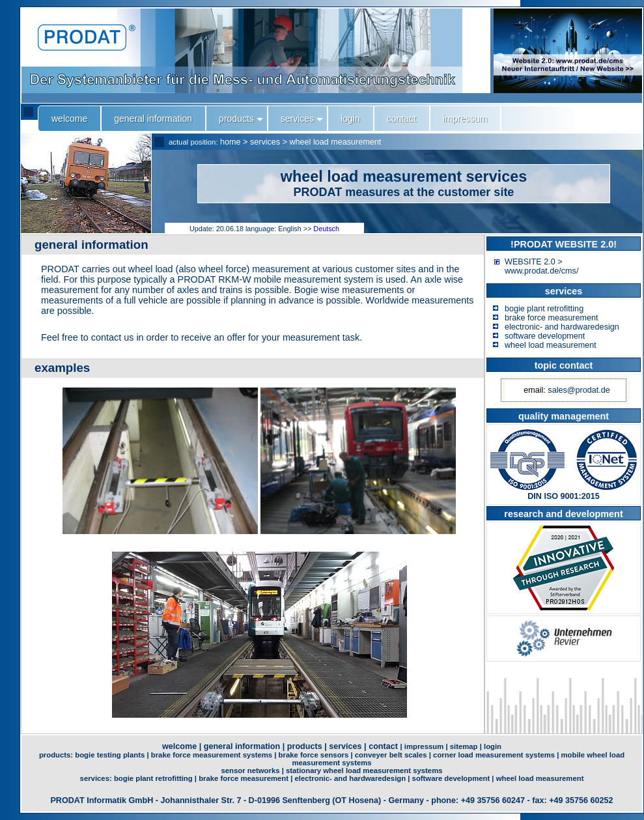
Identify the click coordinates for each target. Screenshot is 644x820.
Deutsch (326, 229)
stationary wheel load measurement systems (364, 771)
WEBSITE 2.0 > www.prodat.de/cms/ (541, 266)
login (493, 746)
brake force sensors (314, 755)
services (265, 142)
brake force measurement (552, 318)
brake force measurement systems (212, 755)
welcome (179, 746)
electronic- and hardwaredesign (562, 327)
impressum (424, 746)
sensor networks (251, 771)
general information (242, 746)
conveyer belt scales (391, 755)
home (231, 142)
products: (57, 755)
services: (97, 778)
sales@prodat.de (579, 390)
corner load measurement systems (494, 755)
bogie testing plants (110, 755)
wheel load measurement (336, 142)
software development (545, 336)
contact (383, 746)
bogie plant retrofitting (544, 309)
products (305, 746)
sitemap (464, 746)
